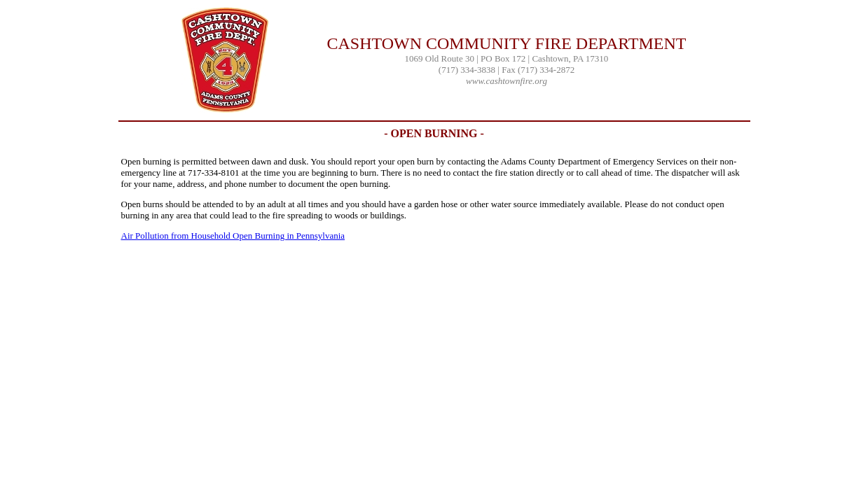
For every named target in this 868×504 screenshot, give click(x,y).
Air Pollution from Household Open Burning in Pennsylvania (233, 236)
